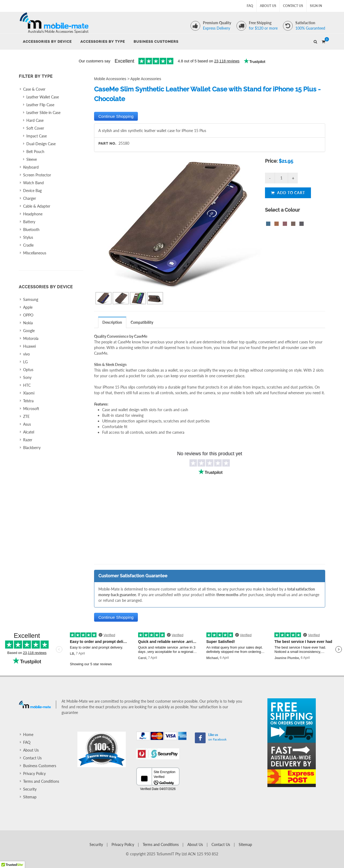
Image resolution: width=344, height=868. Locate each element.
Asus (27, 424)
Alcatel (29, 432)
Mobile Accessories (110, 79)
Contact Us (293, 6)
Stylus (28, 237)
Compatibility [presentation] (142, 322)
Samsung (31, 299)
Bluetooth (31, 230)
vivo (26, 354)
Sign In (316, 6)
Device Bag (32, 191)
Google (29, 331)
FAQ (250, 6)
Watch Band (33, 183)
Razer (28, 440)
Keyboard (31, 167)
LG (25, 362)
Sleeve (32, 159)
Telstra (28, 401)
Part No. (107, 143)
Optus (28, 370)
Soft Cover (35, 128)
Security (30, 789)
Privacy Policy (34, 773)
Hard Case (35, 120)
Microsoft (31, 409)
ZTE (26, 416)
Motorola (31, 338)
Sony (27, 377)
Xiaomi (29, 393)
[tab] (112, 322)
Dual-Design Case (41, 144)
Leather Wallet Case (43, 97)
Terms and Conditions (41, 781)
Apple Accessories (146, 79)
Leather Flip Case (40, 105)
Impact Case (37, 136)
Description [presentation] (112, 322)
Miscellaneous (35, 253)
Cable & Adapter (37, 206)
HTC (27, 385)
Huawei (29, 346)
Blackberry (32, 448)
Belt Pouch (35, 152)
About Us (268, 6)
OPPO (28, 315)
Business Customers (40, 766)
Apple (28, 307)
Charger (30, 198)
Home (28, 734)
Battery (29, 222)
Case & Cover (34, 89)
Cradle (28, 245)
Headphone (33, 214)
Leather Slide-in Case (43, 113)
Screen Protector (37, 175)
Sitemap (30, 797)
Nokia (28, 323)
